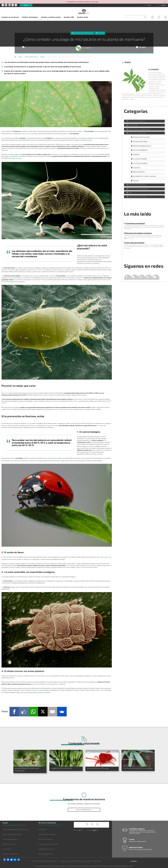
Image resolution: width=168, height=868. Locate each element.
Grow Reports (139, 172)
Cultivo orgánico (140, 150)
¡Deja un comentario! (84, 809)
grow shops (104, 557)
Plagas (101, 33)
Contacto (134, 861)
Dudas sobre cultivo (9, 844)
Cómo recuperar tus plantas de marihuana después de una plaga (138, 766)
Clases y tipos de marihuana (135, 242)
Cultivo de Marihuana (84, 33)
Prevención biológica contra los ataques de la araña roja (101, 766)
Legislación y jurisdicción (46, 849)
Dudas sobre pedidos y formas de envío (16, 829)
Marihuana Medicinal (137, 185)
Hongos (136, 154)
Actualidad (133, 125)
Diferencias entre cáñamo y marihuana (138, 233)
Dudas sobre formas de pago (12, 834)
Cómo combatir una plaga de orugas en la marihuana (63, 766)
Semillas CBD (69, 17)
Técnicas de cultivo (141, 137)
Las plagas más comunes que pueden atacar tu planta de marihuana (28, 768)
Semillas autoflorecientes (51, 17)
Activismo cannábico (137, 121)
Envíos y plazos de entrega (47, 834)
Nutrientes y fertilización (145, 176)
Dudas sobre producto (10, 839)
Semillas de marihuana (10, 17)
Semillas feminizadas (30, 17)
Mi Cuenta (158, 17)
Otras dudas (7, 849)
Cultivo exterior (140, 163)
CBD (130, 193)
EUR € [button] (164, 5)
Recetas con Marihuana (138, 189)
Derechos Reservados (45, 853)
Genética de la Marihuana (139, 129)
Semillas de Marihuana (10, 853)
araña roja (28, 133)
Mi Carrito (165, 17)
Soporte (151, 17)
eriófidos (80, 131)
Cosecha (137, 168)
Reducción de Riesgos (137, 197)
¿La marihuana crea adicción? (135, 223)
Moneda (158, 5)
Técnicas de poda (140, 141)
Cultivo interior (140, 159)
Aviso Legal (42, 829)
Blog (26, 5)
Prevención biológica (142, 146)
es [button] (149, 5)
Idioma (146, 5)
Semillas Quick (83, 17)
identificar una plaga (16, 158)
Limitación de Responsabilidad (48, 844)
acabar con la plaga (37, 690)
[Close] (165, 2)
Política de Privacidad (45, 839)
